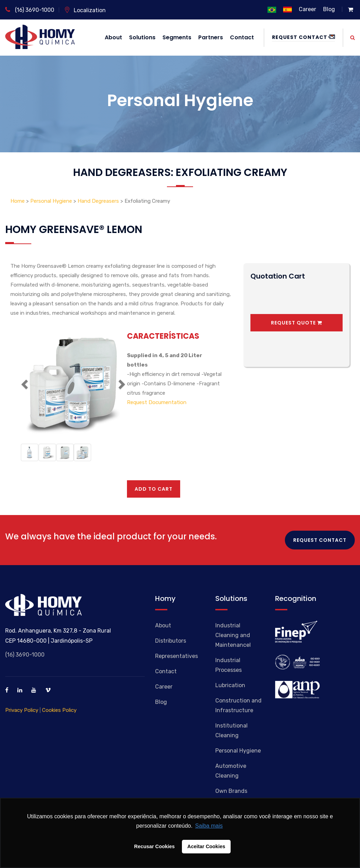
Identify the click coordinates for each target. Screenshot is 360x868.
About (113, 37)
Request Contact (303, 37)
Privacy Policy (22, 710)
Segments (177, 37)
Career (307, 9)
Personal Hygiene (51, 201)
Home (18, 201)
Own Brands (231, 791)
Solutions (142, 37)
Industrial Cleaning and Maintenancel (233, 635)
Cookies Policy (59, 710)
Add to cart (154, 489)
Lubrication (230, 685)
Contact (242, 37)
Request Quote (297, 323)
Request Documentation (157, 402)
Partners (211, 37)
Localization (85, 10)
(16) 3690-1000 (30, 10)
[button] (23, 382)
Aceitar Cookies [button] (206, 846)
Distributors (171, 641)
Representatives (177, 656)
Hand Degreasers (98, 201)
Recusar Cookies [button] (155, 846)
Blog (329, 9)
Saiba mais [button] (209, 826)
